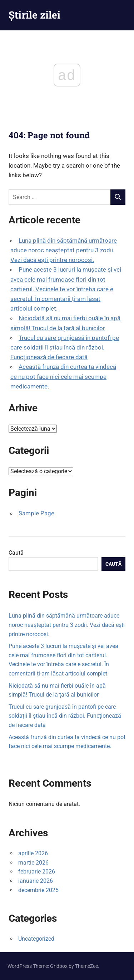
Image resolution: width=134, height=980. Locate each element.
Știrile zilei (34, 15)
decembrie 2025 (38, 890)
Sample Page (36, 513)
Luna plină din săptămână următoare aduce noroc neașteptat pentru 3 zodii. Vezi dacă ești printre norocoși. (64, 250)
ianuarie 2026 (36, 881)
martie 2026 (33, 863)
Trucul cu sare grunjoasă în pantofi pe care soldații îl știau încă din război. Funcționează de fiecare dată (65, 347)
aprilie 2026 (33, 853)
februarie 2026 (37, 872)
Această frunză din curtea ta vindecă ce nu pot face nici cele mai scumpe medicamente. (63, 376)
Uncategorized (36, 939)
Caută (16, 553)
